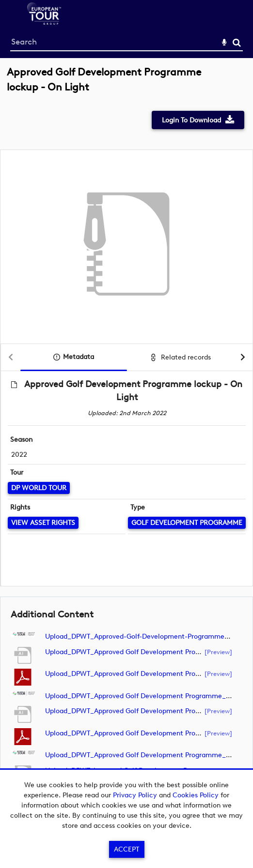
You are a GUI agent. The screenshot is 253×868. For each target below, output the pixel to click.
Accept (126, 849)
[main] (126, 434)
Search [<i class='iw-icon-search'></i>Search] (237, 42)
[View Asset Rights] (43, 523)
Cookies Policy (196, 795)
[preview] (218, 652)
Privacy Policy (135, 795)
